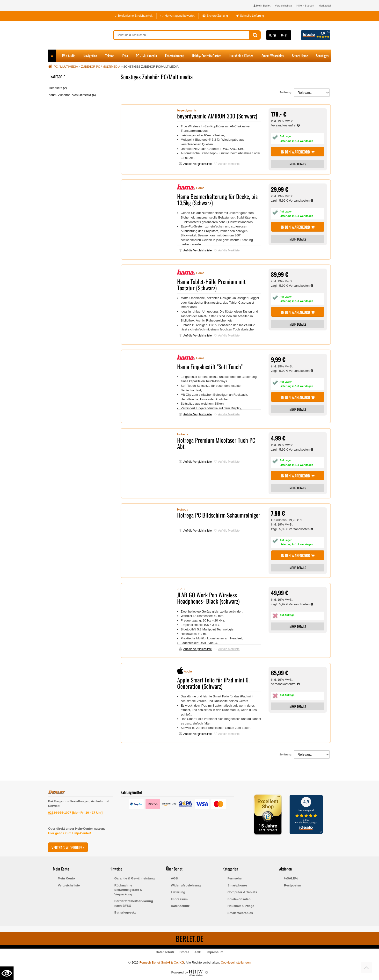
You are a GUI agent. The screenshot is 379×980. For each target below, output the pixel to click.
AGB (174, 878)
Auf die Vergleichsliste (195, 164)
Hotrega (183, 434)
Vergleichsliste (284, 6)
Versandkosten (301, 201)
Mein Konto (66, 878)
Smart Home (300, 56)
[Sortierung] (312, 93)
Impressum (179, 899)
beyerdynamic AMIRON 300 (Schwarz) (217, 116)
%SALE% (291, 878)
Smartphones (237, 885)
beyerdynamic (187, 110)
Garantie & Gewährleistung (135, 878)
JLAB (181, 589)
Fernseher (235, 878)
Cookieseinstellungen (236, 962)
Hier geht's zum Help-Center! (70, 833)
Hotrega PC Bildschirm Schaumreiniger (219, 515)
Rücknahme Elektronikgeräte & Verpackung (128, 890)
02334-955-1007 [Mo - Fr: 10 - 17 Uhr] (75, 813)
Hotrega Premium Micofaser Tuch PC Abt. (216, 443)
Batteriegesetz (125, 912)
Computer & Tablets (242, 892)
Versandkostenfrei (285, 125)
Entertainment (175, 56)
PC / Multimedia (146, 56)
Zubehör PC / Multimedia (101, 67)
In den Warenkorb (298, 152)
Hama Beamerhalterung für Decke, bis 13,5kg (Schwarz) (217, 199)
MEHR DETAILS (298, 164)
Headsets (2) (58, 88)
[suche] (182, 35)
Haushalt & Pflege (241, 906)
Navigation (90, 56)
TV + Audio (68, 56)
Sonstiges (322, 56)
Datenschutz (180, 906)
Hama (200, 188)
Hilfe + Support (305, 6)
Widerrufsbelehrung (186, 885)
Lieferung (178, 892)
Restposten (293, 885)
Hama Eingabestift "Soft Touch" (210, 366)
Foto (125, 56)
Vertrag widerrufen (68, 848)
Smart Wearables (273, 56)
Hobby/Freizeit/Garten (207, 56)
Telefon (110, 56)
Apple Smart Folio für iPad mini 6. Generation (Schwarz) (213, 683)
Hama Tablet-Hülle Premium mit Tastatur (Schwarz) (211, 285)
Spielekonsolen (239, 899)
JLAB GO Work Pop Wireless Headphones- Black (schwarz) (208, 598)
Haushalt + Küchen (241, 56)
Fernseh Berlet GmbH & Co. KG (162, 962)
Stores (184, 952)
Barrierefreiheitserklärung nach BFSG (134, 903)
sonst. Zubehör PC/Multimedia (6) (72, 95)
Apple (188, 671)
